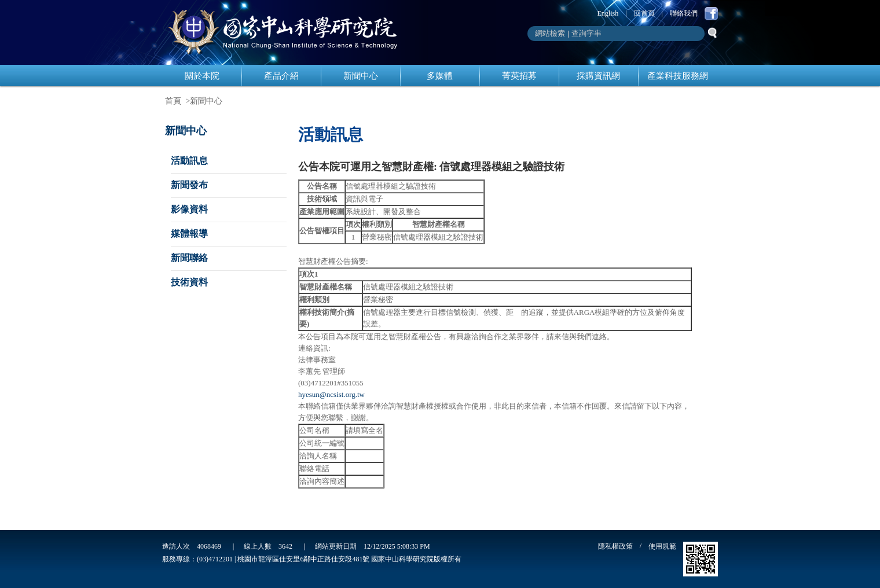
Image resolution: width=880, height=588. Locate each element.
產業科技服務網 (678, 76)
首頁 (173, 101)
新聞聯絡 (189, 258)
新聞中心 (361, 76)
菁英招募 (519, 76)
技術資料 (189, 282)
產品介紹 (281, 76)
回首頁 (644, 13)
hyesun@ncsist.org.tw (331, 394)
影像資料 (189, 209)
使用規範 (662, 546)
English (608, 13)
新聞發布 (189, 185)
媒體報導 (189, 234)
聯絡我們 (684, 13)
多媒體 (440, 76)
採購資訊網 (598, 76)
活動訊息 (189, 161)
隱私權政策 (615, 546)
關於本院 (202, 76)
